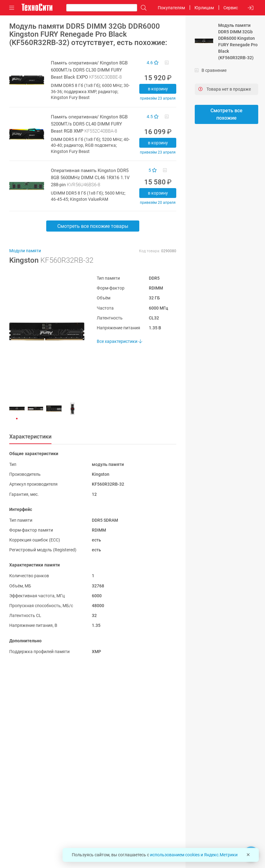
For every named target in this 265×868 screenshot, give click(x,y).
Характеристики (30, 436)
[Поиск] (142, 8)
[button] (44, 331)
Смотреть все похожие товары (93, 226)
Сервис (231, 8)
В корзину (158, 89)
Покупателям (171, 8)
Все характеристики (119, 341)
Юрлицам (204, 8)
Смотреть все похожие (226, 114)
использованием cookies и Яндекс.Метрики (194, 855)
